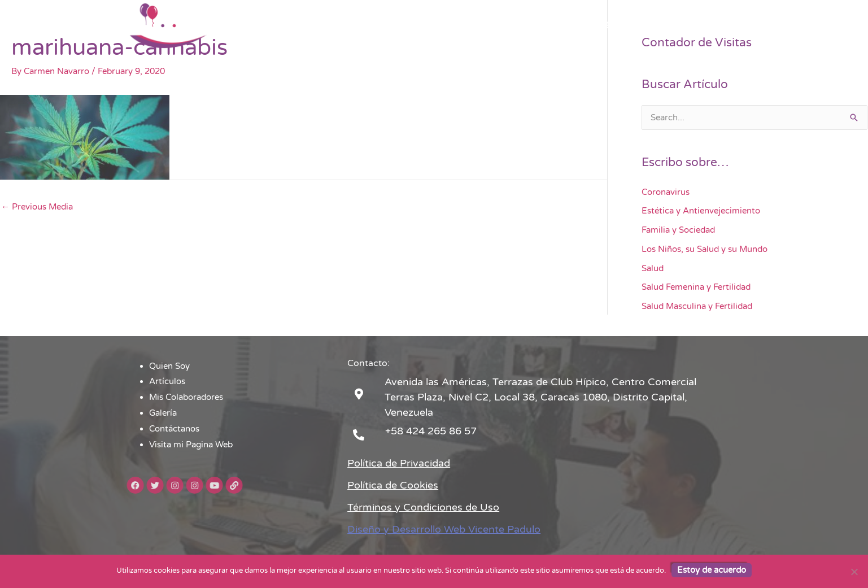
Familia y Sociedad (678, 230)
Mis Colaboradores (487, 25)
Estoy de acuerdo (712, 570)
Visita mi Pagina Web (695, 25)
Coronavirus (666, 192)
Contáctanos (611, 25)
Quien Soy (360, 25)
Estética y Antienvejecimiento (701, 211)
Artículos (415, 25)
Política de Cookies (393, 485)
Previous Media (37, 207)
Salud (653, 268)
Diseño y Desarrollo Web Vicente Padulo (444, 529)
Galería (555, 25)
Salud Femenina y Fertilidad (696, 287)
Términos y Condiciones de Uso (423, 507)
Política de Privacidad (399, 463)
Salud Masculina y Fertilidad (697, 306)
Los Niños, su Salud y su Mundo (705, 249)
